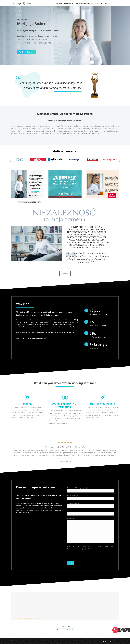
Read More (65, 274)
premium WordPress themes (33, 641)
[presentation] (81, 554)
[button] (10, 161)
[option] (20, 159)
